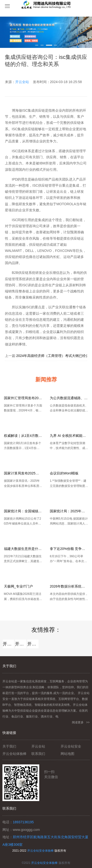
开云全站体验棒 (21, 644)
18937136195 (23, 822)
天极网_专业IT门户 (18, 586)
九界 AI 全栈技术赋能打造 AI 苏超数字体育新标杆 (69, 436)
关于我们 (9, 746)
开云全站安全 (33, 644)
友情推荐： (46, 630)
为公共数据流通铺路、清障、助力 (69, 398)
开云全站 (22, 82)
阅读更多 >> (81, 722)
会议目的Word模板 (64, 473)
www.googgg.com (26, 830)
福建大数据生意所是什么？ (23, 549)
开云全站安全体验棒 (40, 851)
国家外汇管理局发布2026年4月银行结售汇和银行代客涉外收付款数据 (23, 398)
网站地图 (67, 754)
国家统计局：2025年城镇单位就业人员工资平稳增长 (69, 511)
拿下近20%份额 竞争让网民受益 (69, 549)
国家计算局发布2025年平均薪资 (23, 473)
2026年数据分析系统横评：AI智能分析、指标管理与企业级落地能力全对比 (69, 586)
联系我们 (38, 754)
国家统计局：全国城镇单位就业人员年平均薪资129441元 (23, 511)
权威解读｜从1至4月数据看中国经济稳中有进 (23, 436)
